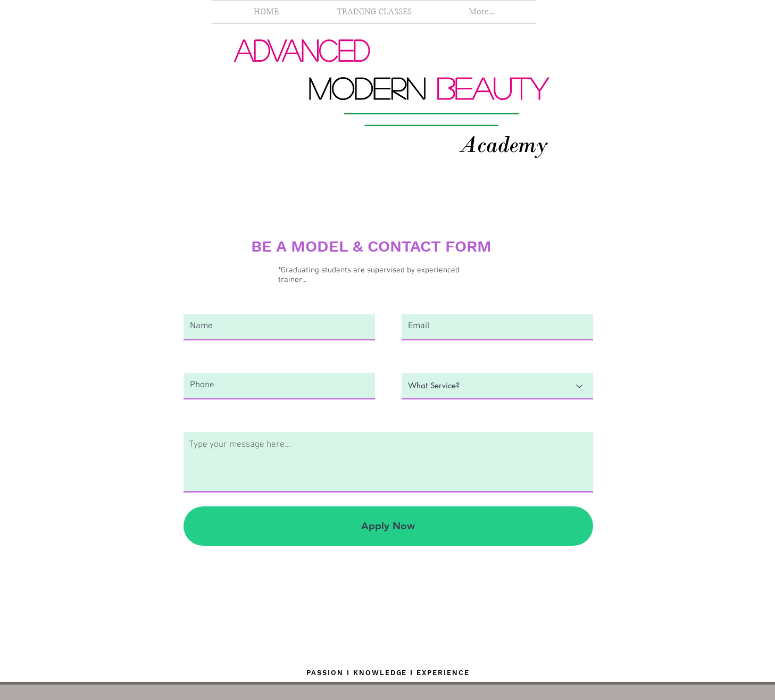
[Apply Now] (388, 526)
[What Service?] (497, 386)
